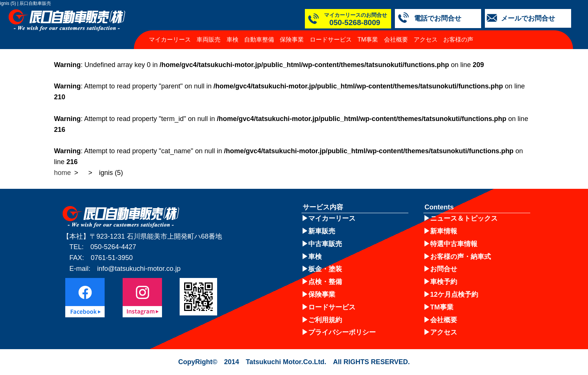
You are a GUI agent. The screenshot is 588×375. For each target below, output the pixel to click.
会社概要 (396, 40)
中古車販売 (325, 244)
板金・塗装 (325, 269)
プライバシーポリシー (342, 332)
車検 (232, 40)
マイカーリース (170, 40)
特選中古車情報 (454, 244)
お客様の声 (458, 40)
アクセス (426, 40)
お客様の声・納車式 (460, 257)
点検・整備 (325, 282)
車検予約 (444, 282)
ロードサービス (331, 40)
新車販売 (322, 231)
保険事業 (292, 40)
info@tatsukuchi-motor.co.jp (139, 269)
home (62, 173)
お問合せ (444, 269)
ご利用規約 (325, 320)
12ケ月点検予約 (454, 294)
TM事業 (368, 40)
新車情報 (444, 231)
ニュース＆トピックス (464, 218)
